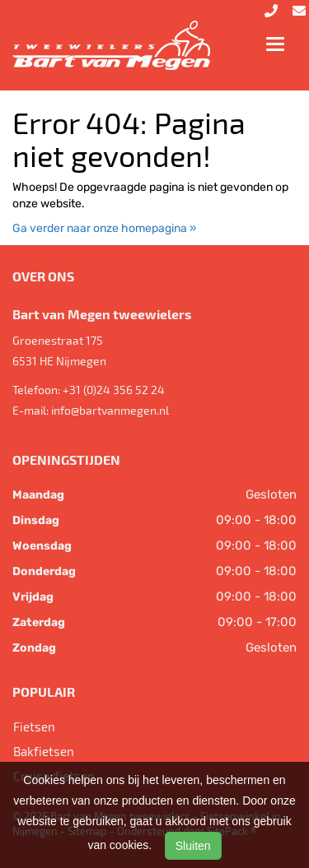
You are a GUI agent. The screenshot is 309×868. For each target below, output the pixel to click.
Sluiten (193, 846)
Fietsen (34, 726)
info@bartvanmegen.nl (110, 410)
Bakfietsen (44, 751)
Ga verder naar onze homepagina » (105, 228)
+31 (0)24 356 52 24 (114, 390)
